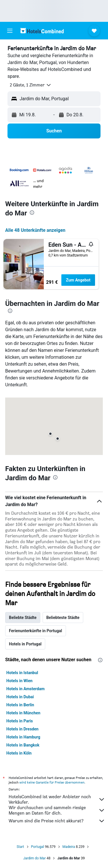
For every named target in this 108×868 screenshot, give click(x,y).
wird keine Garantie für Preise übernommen (52, 782)
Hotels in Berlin (20, 705)
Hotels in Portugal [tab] (25, 644)
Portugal (38, 847)
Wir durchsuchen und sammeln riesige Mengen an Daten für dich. (57, 810)
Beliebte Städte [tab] (23, 618)
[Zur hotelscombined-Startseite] (42, 31)
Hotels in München (23, 713)
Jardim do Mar (35, 858)
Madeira (69, 847)
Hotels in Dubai (20, 697)
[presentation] (32, 213)
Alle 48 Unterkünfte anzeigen (35, 230)
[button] (10, 31)
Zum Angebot (78, 280)
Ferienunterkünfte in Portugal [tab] (36, 631)
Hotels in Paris (20, 721)
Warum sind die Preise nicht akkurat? (57, 821)
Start (20, 847)
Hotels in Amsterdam (25, 689)
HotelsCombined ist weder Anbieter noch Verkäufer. (57, 799)
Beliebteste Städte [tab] (63, 618)
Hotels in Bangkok (23, 745)
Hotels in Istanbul (22, 673)
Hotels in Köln (19, 753)
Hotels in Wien (19, 681)
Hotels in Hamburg (23, 737)
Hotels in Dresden (22, 729)
